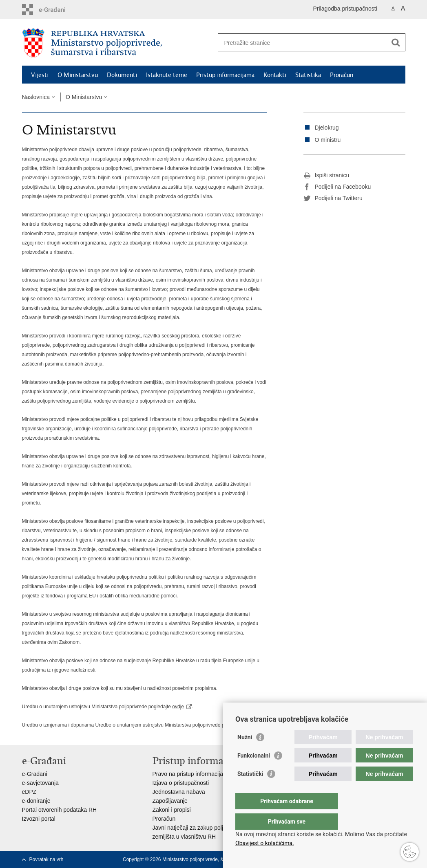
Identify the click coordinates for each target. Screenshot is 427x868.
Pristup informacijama (225, 75)
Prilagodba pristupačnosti (345, 9)
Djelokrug (327, 128)
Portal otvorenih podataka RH (60, 810)
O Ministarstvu (78, 75)
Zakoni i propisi (172, 810)
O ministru (328, 140)
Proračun (342, 75)
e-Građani (35, 774)
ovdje (178, 707)
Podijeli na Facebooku (337, 187)
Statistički (250, 790)
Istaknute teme (167, 75)
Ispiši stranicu (326, 176)
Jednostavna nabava (179, 792)
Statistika (308, 75)
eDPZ (29, 792)
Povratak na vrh (46, 859)
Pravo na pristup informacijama (192, 774)
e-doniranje (36, 801)
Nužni (245, 753)
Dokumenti (122, 75)
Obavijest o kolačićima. (265, 843)
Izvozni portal (39, 819)
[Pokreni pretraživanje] (396, 42)
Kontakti (275, 75)
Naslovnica (36, 97)
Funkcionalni (254, 772)
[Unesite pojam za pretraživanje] (303, 43)
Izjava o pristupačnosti (181, 783)
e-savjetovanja (40, 783)
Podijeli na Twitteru (333, 198)
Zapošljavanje (170, 801)
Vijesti (40, 75)
